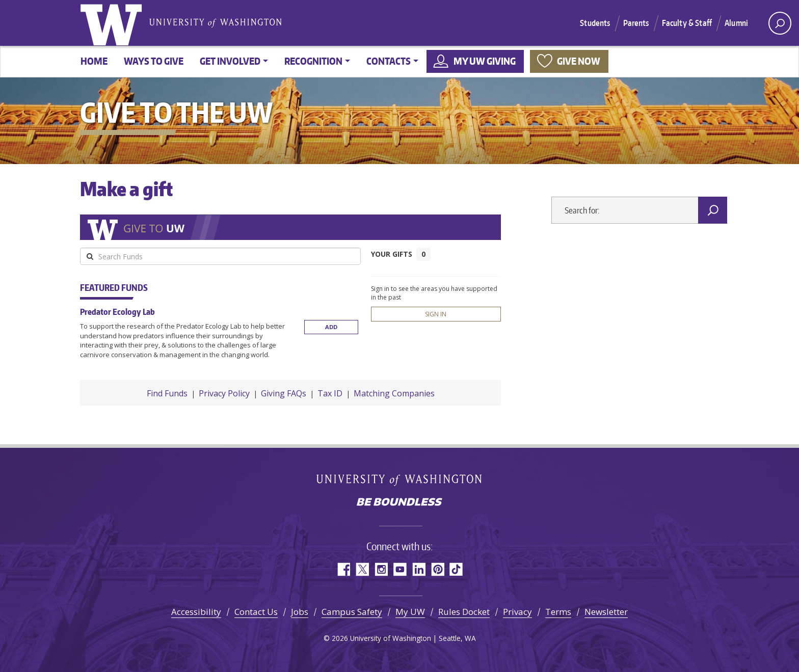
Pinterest (437, 569)
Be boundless (400, 503)
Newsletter (606, 612)
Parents (636, 23)
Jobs (300, 612)
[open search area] (780, 23)
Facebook (343, 569)
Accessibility (196, 612)
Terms (558, 612)
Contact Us (256, 612)
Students (595, 23)
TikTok (456, 569)
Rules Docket (464, 612)
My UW (410, 612)
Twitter (362, 569)
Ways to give (154, 61)
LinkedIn (419, 569)
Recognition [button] (313, 61)
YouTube (400, 569)
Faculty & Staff (687, 23)
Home (94, 61)
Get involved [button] (230, 61)
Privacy (517, 612)
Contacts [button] (389, 61)
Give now (579, 61)
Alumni (736, 23)
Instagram (381, 569)
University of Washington (113, 23)
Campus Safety (352, 612)
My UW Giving (485, 61)
